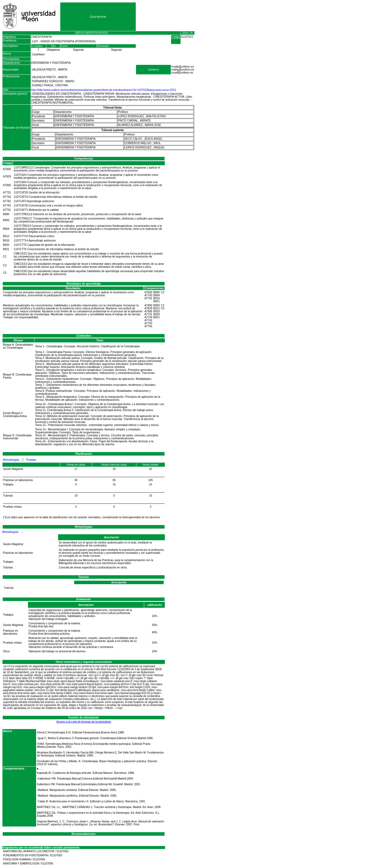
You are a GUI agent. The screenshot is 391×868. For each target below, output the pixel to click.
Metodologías (11, 460)
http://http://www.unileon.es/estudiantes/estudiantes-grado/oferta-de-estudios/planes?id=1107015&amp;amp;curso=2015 (104, 90)
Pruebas (31, 460)
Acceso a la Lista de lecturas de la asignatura (83, 722)
